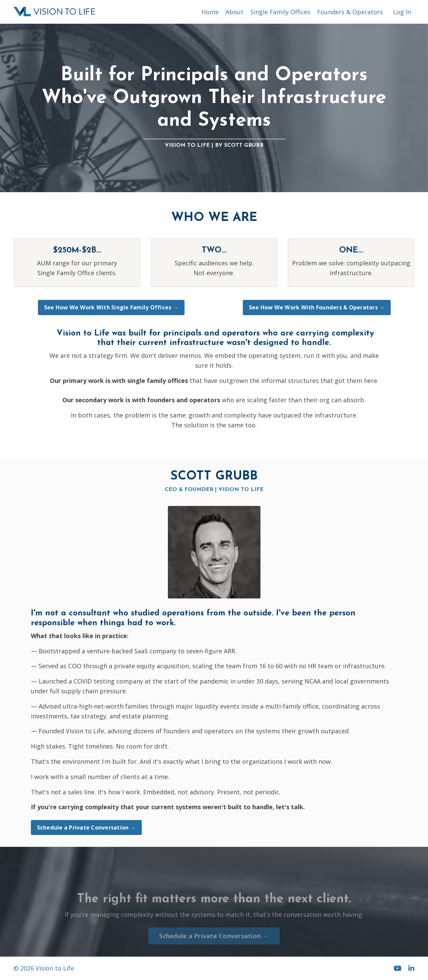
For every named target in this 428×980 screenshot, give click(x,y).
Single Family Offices (280, 12)
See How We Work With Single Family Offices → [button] (111, 307)
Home (210, 12)
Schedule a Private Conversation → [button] (86, 828)
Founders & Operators (350, 12)
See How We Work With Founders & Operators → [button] (317, 307)
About (235, 12)
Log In (402, 12)
